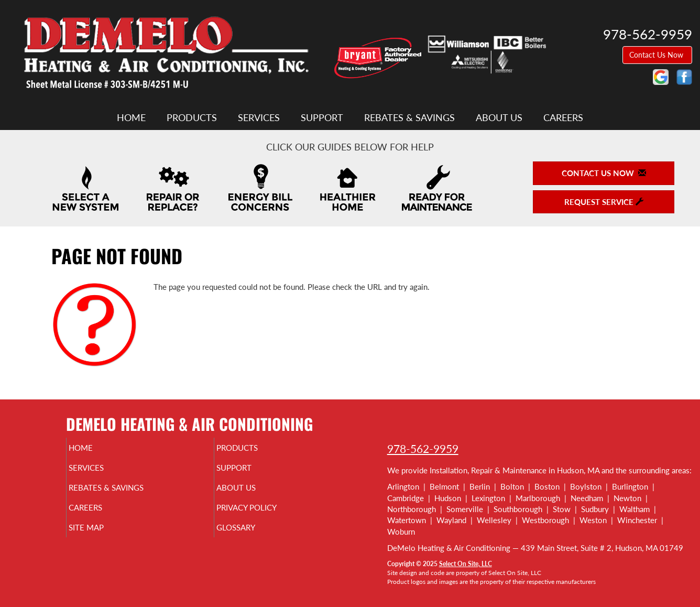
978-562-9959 (423, 448)
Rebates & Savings (409, 117)
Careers (563, 117)
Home (131, 117)
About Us (499, 117)
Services (259, 117)
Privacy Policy (266, 515)
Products (192, 117)
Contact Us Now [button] (657, 55)
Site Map (103, 537)
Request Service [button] (604, 202)
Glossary (253, 537)
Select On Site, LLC (466, 564)
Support (322, 117)
